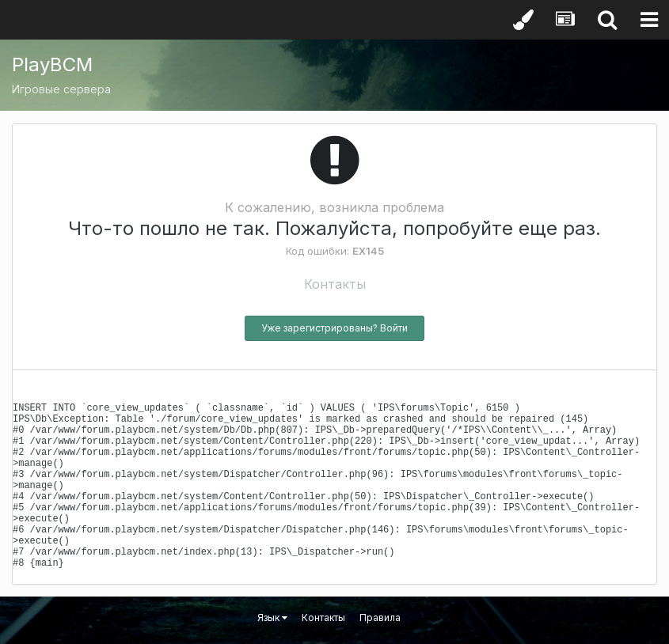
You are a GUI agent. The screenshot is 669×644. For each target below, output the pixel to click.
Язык (272, 617)
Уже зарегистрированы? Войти (334, 328)
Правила (380, 617)
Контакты (335, 284)
